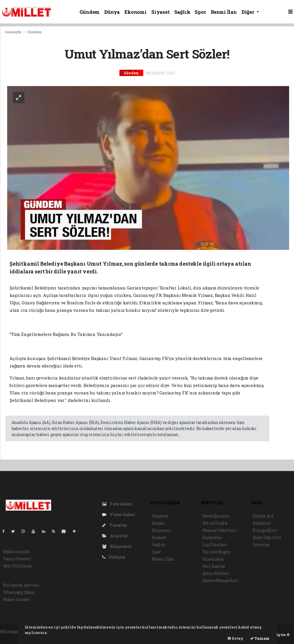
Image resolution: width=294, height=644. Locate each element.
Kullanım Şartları (21, 585)
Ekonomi (136, 12)
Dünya (112, 12)
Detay (236, 638)
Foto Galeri (117, 504)
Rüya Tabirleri (267, 537)
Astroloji (261, 545)
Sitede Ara (263, 516)
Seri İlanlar (214, 566)
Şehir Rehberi (216, 573)
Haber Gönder (17, 599)
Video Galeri (119, 514)
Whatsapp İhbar (19, 592)
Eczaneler (212, 537)
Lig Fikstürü (215, 545)
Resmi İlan (224, 12)
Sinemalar (213, 559)
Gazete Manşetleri (221, 580)
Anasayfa (13, 32)
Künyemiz (117, 546)
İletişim (114, 557)
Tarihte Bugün (217, 552)
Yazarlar (115, 525)
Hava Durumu (216, 516)
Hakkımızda (16, 551)
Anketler (262, 523)
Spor (200, 12)
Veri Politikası (18, 566)
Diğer (248, 12)
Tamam (260, 638)
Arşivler (115, 536)
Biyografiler (265, 530)
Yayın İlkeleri (17, 559)
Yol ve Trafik (215, 523)
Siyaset (160, 12)
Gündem (90, 12)
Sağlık (182, 12)
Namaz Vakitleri (219, 530)
